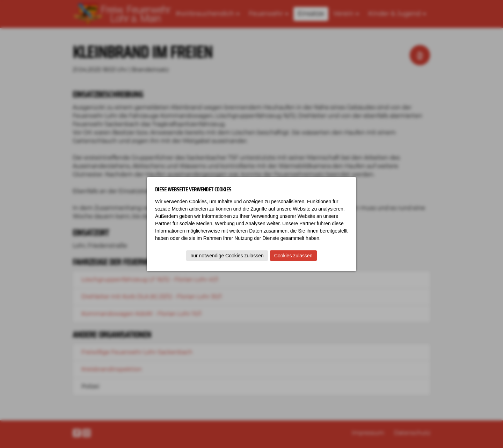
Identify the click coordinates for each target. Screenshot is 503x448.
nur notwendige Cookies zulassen (227, 256)
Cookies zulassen (293, 256)
